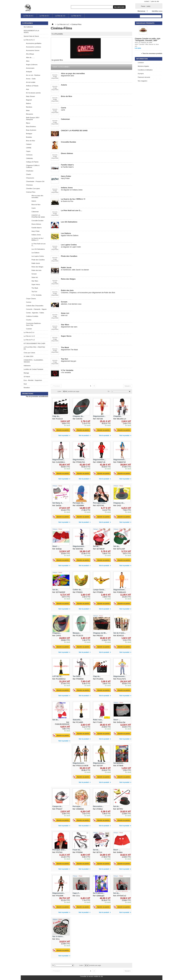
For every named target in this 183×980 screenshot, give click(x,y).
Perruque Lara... (100, 503)
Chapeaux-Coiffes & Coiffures (33, 166)
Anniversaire (30, 68)
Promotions (28, 394)
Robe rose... (98, 720)
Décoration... (98, 806)
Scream (34, 274)
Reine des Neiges (37, 267)
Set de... (97, 546)
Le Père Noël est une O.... (39, 245)
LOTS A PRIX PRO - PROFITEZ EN (34, 348)
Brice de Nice (31, 141)
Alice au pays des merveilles (37, 197)
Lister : (60, 391)
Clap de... (56, 416)
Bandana (29, 107)
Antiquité (29, 72)
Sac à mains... (58, 936)
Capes (28, 151)
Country (29, 320)
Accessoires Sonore (33, 50)
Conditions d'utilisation (145, 70)
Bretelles (29, 137)
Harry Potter (36, 231)
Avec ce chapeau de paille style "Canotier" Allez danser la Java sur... (147, 44)
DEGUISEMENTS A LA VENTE (31, 32)
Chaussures (30, 178)
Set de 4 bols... (120, 633)
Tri (108, 391)
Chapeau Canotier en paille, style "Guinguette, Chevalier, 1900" (148, 40)
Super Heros (36, 284)
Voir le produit (63, 435)
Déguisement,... (100, 460)
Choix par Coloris (29, 353)
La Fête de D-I (44, 16)
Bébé (28, 110)
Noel (25, 384)
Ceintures (29, 155)
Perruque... (77, 806)
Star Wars (35, 281)
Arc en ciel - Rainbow (33, 75)
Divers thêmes (36, 224)
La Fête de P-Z (76, 16)
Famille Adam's (37, 228)
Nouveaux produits (145, 23)
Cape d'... (77, 893)
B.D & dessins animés (33, 93)
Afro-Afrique (30, 54)
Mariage (26, 373)
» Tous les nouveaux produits (152, 53)
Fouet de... (77, 850)
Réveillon (27, 388)
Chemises (29, 185)
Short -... (56, 546)
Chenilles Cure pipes (33, 188)
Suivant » (128, 386)
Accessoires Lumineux (34, 47)
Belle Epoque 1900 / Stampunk (33, 119)
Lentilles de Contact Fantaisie (33, 369)
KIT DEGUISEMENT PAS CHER (34, 343)
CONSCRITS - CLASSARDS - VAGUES (34, 361)
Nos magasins (143, 81)
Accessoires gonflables (34, 43)
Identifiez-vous (157, 11)
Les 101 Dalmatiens (38, 249)
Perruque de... (79, 503)
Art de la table (31, 82)
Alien (28, 61)
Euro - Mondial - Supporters (33, 380)
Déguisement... (99, 416)
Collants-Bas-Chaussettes (35, 306)
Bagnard (29, 100)
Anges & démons (32, 65)
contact (147, 1)
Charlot (29, 174)
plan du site (155, 1)
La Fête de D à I (29, 332)
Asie (28, 89)
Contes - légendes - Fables (35, 313)
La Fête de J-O (60, 16)
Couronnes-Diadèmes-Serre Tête (34, 324)
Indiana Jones (36, 235)
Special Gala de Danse (31, 36)
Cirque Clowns (31, 299)
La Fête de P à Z (29, 340)
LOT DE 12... (58, 676)
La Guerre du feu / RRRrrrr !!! (38, 239)
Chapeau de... (79, 416)
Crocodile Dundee (38, 221)
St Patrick (27, 377)
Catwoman (35, 212)
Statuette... (77, 720)
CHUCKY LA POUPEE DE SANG (38, 216)
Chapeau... (118, 416)
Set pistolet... (119, 763)
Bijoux (28, 123)
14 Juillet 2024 (29, 356)
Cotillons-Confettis (32, 316)
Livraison (141, 63)
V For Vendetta (37, 295)
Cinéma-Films (31, 192)
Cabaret (29, 144)
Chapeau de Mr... (100, 633)
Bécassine (30, 114)
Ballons (29, 103)
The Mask (35, 288)
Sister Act (35, 277)
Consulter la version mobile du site (92, 976)
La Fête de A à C (29, 40)
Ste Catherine (28, 27)
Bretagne (29, 134)
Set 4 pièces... (99, 893)
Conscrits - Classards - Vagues (36, 309)
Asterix (34, 201)
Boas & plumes (31, 130)
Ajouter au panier (61, 430)
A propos (141, 74)
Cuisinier (29, 329)
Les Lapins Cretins (38, 256)
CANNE (29, 148)
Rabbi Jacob (36, 263)
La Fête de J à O (29, 336)
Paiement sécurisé (144, 77)
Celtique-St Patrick (32, 162)
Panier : (146, 6)
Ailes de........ (31, 57)
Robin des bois (37, 270)
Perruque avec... (59, 850)
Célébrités (30, 158)
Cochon (29, 302)
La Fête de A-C (28, 16)
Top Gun (34, 292)
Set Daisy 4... (58, 503)
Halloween (27, 366)
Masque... (77, 633)
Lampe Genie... (99, 590)
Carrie (34, 208)
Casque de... (58, 806)
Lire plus (138, 48)
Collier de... (78, 590)
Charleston (30, 171)
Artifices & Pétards (32, 86)
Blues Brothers (31, 127)
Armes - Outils (31, 79)
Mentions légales (143, 66)
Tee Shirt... (77, 676)
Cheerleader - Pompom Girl (35, 181)
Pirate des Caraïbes (38, 260)
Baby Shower (31, 96)
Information (142, 59)
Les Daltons (36, 253)
